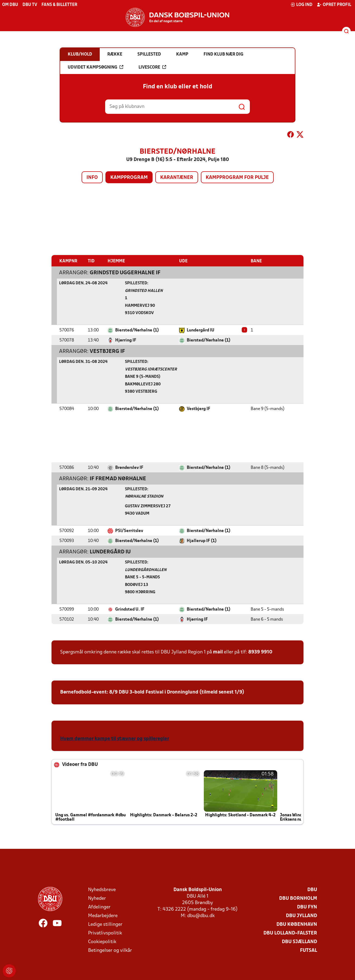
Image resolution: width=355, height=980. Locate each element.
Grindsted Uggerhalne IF (125, 273)
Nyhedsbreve (102, 890)
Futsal (309, 950)
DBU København (297, 924)
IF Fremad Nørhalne (118, 479)
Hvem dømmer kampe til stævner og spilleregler (115, 739)
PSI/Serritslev (129, 531)
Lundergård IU (201, 330)
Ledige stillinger (105, 924)
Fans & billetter (59, 5)
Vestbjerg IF (107, 351)
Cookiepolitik (102, 942)
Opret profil (334, 5)
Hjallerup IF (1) (202, 541)
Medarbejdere (103, 916)
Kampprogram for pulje (237, 178)
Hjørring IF (126, 340)
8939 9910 (260, 652)
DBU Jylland (301, 916)
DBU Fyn (307, 907)
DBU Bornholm (298, 898)
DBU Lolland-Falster (290, 933)
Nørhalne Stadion (144, 496)
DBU (312, 890)
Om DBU (10, 5)
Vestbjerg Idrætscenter (151, 369)
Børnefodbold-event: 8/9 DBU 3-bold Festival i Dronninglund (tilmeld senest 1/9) (152, 692)
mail (218, 652)
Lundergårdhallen (146, 570)
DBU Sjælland (299, 942)
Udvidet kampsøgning (96, 67)
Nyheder (97, 898)
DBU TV (30, 5)
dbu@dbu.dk (201, 916)
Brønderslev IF (129, 468)
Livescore (152, 67)
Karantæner (177, 178)
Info (92, 178)
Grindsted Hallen (144, 291)
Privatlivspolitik (105, 933)
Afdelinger (99, 907)
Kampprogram (129, 178)
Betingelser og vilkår (110, 950)
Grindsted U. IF (130, 609)
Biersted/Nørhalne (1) (137, 330)
